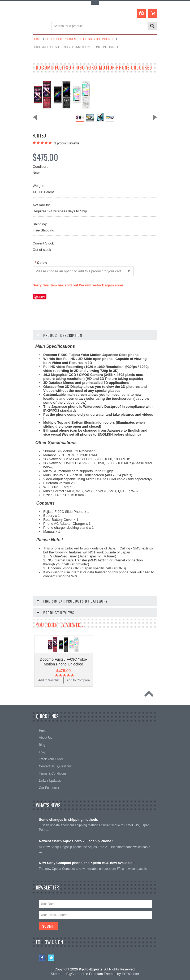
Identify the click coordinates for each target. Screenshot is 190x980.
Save (42, 297)
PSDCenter (131, 974)
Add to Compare (78, 680)
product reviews (67, 143)
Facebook (42, 958)
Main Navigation (37, 26)
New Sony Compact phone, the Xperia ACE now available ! (87, 863)
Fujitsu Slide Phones (97, 39)
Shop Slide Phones (61, 39)
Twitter (51, 958)
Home (37, 39)
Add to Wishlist (49, 680)
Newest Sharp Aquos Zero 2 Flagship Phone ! (76, 841)
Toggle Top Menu (95, 3)
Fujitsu (39, 136)
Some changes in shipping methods (68, 820)
